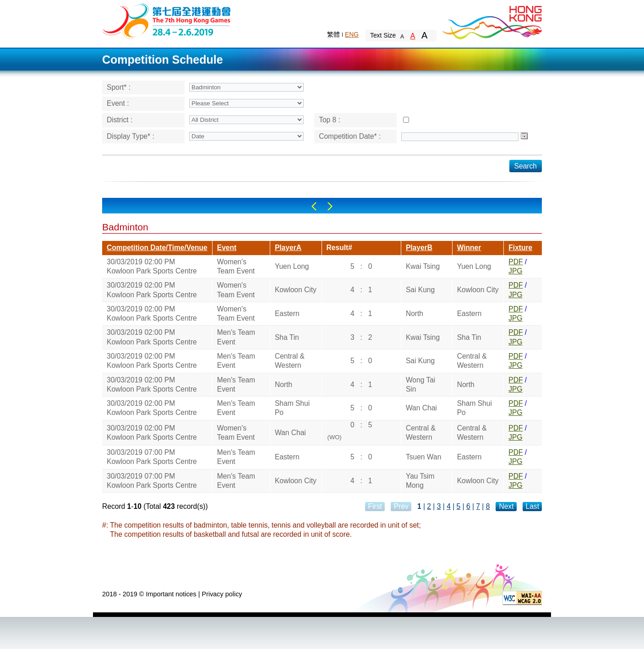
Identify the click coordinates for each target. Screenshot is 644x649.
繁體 (333, 34)
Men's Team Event (236, 337)
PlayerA (288, 248)
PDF (516, 262)
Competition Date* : (350, 136)
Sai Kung (420, 290)
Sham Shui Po (292, 408)
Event (227, 248)
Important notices (171, 594)
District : (120, 120)
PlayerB (419, 248)
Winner (469, 248)
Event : (118, 103)
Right (330, 206)
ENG (352, 34)
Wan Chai (421, 408)
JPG (515, 271)
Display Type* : (131, 136)
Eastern (287, 314)
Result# (339, 248)
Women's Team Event (236, 266)
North (415, 314)
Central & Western (290, 361)
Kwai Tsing (423, 266)
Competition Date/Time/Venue (157, 248)
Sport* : (119, 87)
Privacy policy (222, 594)
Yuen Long (292, 266)
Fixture (520, 248)
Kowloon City (296, 290)
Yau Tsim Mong (420, 481)
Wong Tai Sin (420, 384)
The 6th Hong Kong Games (167, 20)
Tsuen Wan (423, 457)
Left (314, 206)
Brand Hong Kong (491, 21)
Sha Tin (287, 337)
